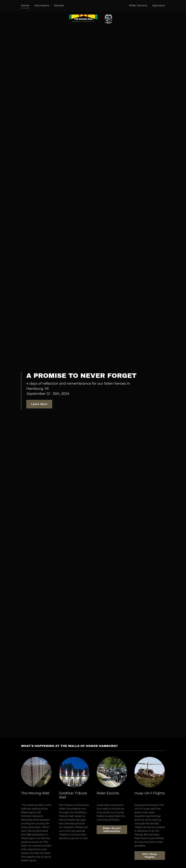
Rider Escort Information (112, 830)
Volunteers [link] (42, 5)
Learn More (39, 404)
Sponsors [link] (159, 5)
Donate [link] (59, 5)
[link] (93, 5)
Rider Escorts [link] (138, 5)
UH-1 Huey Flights (150, 856)
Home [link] (25, 5)
